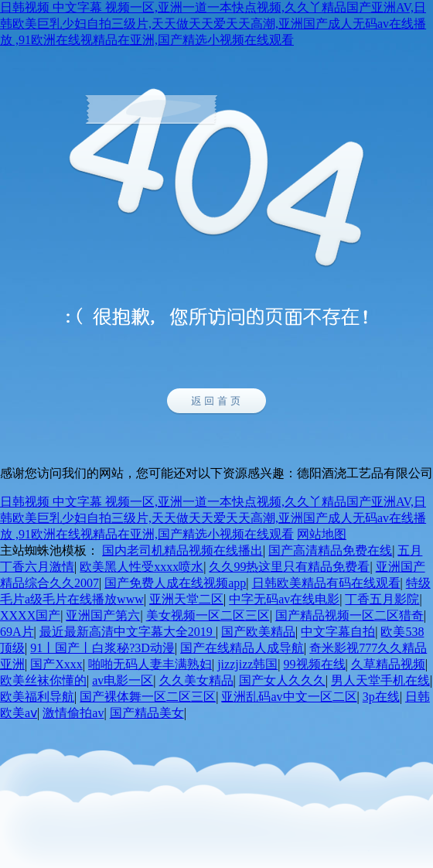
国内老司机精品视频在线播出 (182, 550)
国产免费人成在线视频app (175, 583)
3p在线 (381, 697)
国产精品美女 (147, 713)
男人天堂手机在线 (380, 680)
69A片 (17, 632)
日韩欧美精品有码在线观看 (326, 583)
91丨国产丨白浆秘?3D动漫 (102, 648)
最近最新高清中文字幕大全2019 (128, 632)
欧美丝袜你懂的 (43, 680)
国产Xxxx (56, 664)
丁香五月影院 (382, 599)
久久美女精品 (196, 680)
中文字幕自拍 (338, 632)
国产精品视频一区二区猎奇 (349, 615)
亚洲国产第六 (103, 615)
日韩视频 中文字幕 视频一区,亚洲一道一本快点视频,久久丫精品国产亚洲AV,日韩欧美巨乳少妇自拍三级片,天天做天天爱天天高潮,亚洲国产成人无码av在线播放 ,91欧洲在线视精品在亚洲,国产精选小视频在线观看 (213, 24)
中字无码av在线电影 (284, 599)
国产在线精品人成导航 (242, 648)
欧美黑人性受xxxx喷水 (141, 567)
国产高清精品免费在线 (330, 550)
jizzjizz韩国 (247, 664)
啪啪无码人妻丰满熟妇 (150, 664)
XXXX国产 (30, 615)
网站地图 (322, 534)
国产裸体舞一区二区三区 (148, 697)
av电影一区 (123, 680)
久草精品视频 (388, 664)
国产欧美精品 (258, 632)
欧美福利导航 (37, 697)
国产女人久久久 (282, 680)
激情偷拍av (73, 713)
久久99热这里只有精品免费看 (289, 567)
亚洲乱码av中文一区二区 (289, 697)
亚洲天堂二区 (186, 599)
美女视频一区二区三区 (208, 615)
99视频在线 (315, 664)
